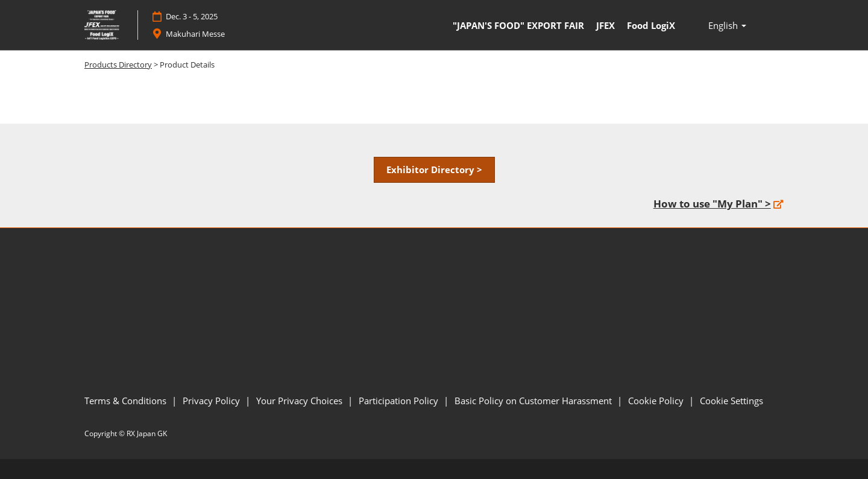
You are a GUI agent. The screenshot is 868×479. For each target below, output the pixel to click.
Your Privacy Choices (300, 401)
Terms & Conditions (127, 401)
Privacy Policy (212, 401)
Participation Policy (400, 401)
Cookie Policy (657, 401)
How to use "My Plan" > (712, 204)
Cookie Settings (731, 401)
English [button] (727, 25)
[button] (434, 170)
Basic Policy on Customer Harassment (534, 401)
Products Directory (118, 65)
